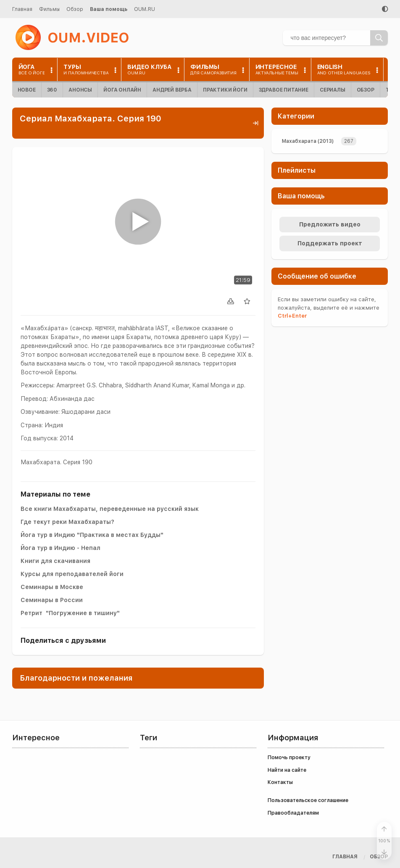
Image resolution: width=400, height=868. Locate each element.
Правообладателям (293, 813)
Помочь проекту (289, 758)
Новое (27, 90)
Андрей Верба (172, 90)
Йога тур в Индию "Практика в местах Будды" (92, 535)
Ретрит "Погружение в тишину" (70, 613)
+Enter (292, 316)
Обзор (75, 9)
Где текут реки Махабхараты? (67, 522)
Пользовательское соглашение (308, 800)
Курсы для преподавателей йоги (72, 574)
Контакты (280, 782)
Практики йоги (225, 90)
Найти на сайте (287, 770)
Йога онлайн (122, 90)
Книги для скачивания (55, 561)
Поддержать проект (330, 243)
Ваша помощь (109, 9)
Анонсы (80, 90)
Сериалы (333, 90)
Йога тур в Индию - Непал (61, 548)
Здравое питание (284, 90)
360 (52, 90)
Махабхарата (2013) (308, 141)
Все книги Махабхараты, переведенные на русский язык (110, 509)
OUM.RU (145, 9)
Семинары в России (52, 600)
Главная (22, 9)
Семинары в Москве (52, 587)
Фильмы (49, 9)
